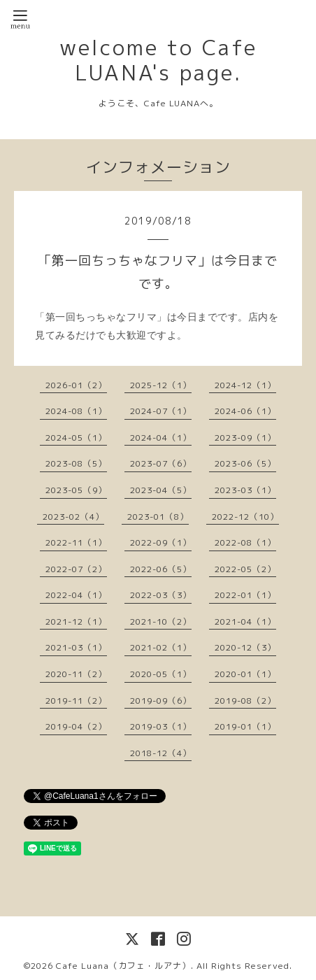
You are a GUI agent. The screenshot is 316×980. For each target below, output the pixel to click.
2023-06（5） (245, 463)
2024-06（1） (245, 411)
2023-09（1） (245, 438)
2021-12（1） (76, 622)
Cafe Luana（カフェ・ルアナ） (123, 966)
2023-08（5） (76, 463)
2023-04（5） (161, 490)
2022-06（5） (161, 569)
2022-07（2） (76, 569)
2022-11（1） (76, 542)
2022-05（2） (245, 569)
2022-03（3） (161, 595)
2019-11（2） (76, 701)
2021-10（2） (161, 622)
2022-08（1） (245, 542)
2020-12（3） (245, 647)
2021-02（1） (161, 647)
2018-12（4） (161, 753)
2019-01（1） (245, 726)
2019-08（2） (245, 701)
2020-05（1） (161, 674)
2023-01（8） (158, 517)
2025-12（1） (161, 385)
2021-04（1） (245, 622)
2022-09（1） (161, 542)
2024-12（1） (245, 385)
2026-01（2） (76, 385)
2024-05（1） (76, 438)
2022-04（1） (76, 595)
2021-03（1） (76, 647)
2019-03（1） (161, 726)
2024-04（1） (161, 438)
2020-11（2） (76, 674)
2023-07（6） (161, 463)
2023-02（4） (73, 517)
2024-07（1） (161, 411)
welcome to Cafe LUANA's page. (158, 60)
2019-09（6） (161, 701)
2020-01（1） (245, 674)
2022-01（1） (245, 595)
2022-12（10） (245, 517)
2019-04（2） (76, 726)
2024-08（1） (76, 411)
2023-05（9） (76, 490)
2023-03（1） (245, 490)
